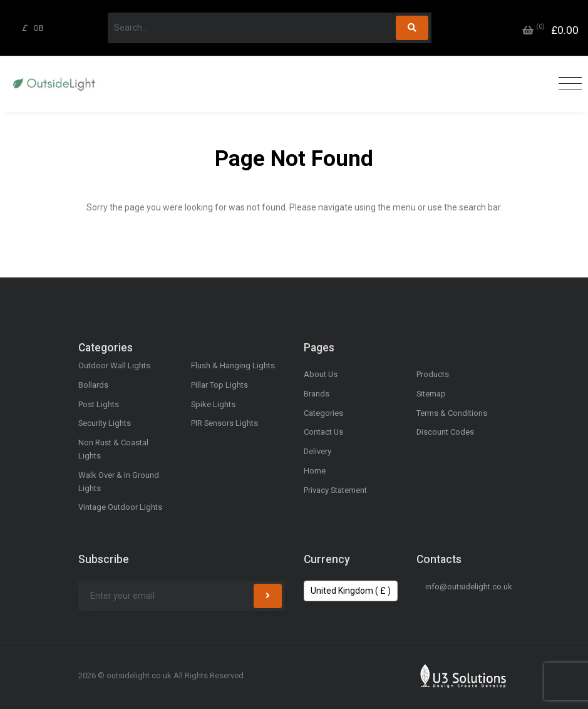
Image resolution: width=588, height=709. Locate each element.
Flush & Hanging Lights (233, 365)
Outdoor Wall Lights (114, 365)
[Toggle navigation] (567, 84)
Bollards (93, 385)
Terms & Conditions (452, 413)
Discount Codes (445, 432)
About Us (321, 374)
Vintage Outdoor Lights (120, 507)
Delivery (317, 451)
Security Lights (105, 423)
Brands (317, 394)
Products (433, 374)
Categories (323, 413)
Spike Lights (213, 404)
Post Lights (99, 404)
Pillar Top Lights (219, 385)
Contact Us (323, 432)
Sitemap (431, 394)
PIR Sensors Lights (224, 423)
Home (315, 471)
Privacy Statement (335, 490)
